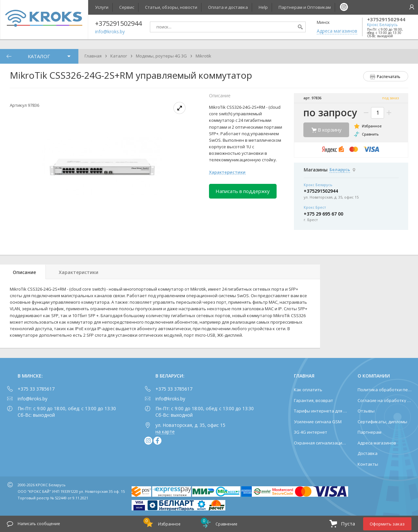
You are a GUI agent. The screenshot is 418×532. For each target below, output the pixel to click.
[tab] (23, 272)
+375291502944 (386, 19)
